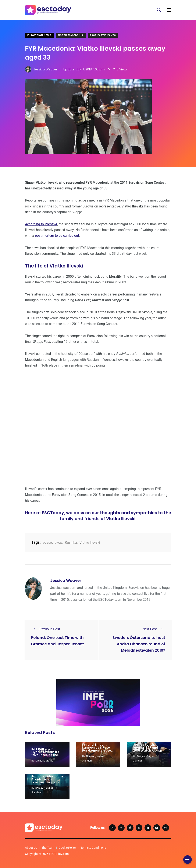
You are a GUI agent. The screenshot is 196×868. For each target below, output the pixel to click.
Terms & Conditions (93, 848)
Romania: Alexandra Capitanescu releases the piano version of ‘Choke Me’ (47, 782)
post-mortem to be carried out (57, 236)
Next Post (154, 629)
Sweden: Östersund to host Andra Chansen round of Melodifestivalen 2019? (139, 644)
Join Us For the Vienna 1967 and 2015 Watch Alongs (148, 748)
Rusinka (71, 542)
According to (41, 224)
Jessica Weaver (66, 580)
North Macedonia (71, 35)
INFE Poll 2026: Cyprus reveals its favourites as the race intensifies (45, 753)
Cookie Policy (67, 848)
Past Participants (103, 35)
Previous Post (45, 629)
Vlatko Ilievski (90, 542)
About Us (31, 848)
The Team (48, 848)
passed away (53, 542)
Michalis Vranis (44, 761)
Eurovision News (39, 35)
